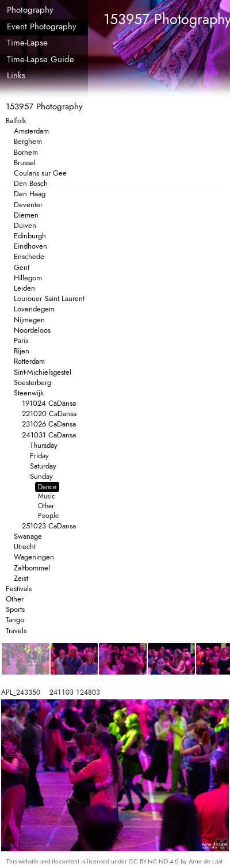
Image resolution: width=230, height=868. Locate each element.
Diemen (26, 215)
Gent (22, 267)
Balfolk (16, 121)
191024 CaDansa (49, 403)
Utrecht (25, 547)
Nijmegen (29, 320)
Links (16, 75)
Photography (30, 10)
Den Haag (30, 194)
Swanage (28, 536)
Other (46, 506)
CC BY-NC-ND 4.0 (155, 861)
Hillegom (28, 278)
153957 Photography (44, 106)
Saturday (43, 466)
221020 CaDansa (49, 414)
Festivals (19, 589)
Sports (15, 609)
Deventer (28, 205)
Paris (21, 340)
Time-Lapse (27, 43)
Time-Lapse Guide (41, 59)
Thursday (44, 445)
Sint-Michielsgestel (43, 372)
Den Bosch (31, 183)
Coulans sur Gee (40, 173)
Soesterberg (32, 382)
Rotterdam (29, 361)
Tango (15, 620)
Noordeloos (32, 330)
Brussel (25, 163)
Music (47, 496)
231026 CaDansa (49, 424)
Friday (39, 456)
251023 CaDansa (49, 526)
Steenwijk (29, 393)
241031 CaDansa (49, 435)
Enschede (29, 256)
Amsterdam (31, 131)
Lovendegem (34, 309)
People (48, 516)
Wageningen (34, 557)
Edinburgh (30, 236)
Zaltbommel (32, 568)
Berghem (28, 141)
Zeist (21, 578)
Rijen (22, 351)
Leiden (24, 288)
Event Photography (42, 26)
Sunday (41, 476)
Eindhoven (30, 246)
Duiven (25, 225)
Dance (47, 487)
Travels (16, 631)
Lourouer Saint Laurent (49, 298)
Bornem (26, 152)
